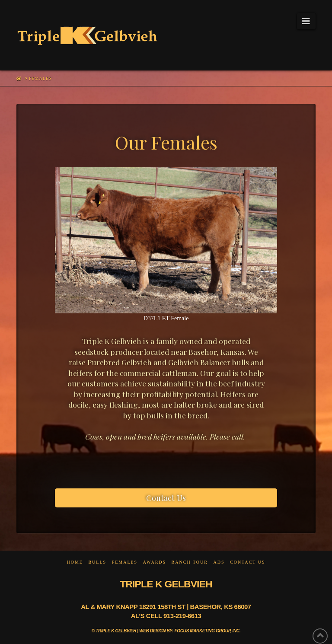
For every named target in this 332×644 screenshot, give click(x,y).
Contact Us (248, 562)
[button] (306, 21)
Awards (155, 562)
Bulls (97, 562)
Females (125, 562)
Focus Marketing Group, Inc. (208, 631)
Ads (219, 562)
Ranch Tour (190, 562)
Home (75, 562)
